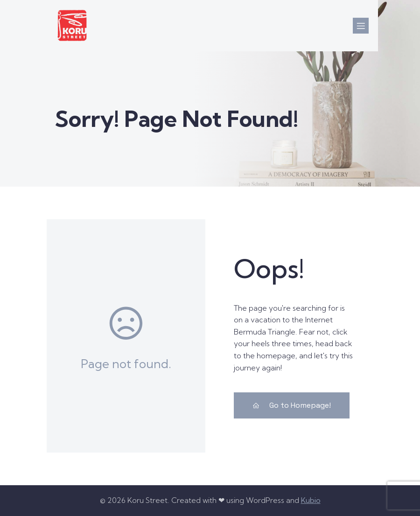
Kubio (311, 500)
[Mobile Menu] (361, 26)
